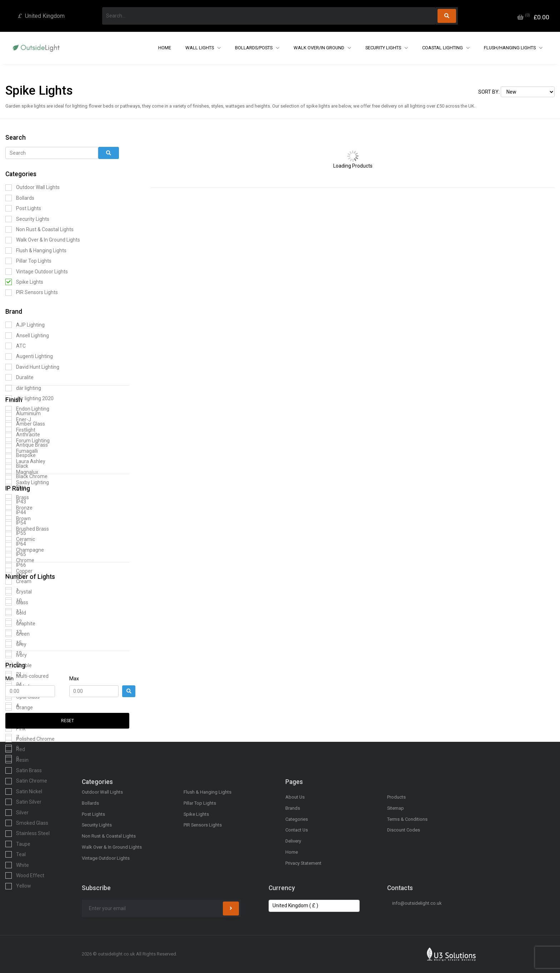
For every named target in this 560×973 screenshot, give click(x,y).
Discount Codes (404, 830)
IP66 (16, 565)
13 (14, 632)
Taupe (18, 844)
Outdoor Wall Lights (32, 188)
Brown (18, 518)
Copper (19, 571)
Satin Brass (24, 770)
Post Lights (23, 208)
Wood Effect (25, 875)
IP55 (16, 533)
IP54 (16, 523)
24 (14, 685)
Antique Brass (27, 445)
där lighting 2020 (29, 398)
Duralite (19, 377)
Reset (67, 721)
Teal (16, 854)
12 (14, 622)
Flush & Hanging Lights (36, 250)
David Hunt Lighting (32, 367)
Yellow (18, 886)
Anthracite (23, 435)
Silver (17, 813)
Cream (18, 581)
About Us (295, 797)
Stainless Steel (27, 834)
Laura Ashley (25, 462)
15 (14, 643)
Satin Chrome (26, 781)
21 (14, 674)
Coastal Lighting (443, 48)
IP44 (16, 512)
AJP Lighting (25, 325)
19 (14, 653)
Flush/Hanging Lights (510, 48)
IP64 (16, 544)
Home (165, 48)
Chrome (20, 560)
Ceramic (20, 540)
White (17, 865)
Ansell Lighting (27, 336)
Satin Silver (23, 802)
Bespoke (21, 456)
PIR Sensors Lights (32, 293)
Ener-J (18, 420)
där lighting (23, 388)
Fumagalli (22, 451)
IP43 (16, 502)
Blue (16, 487)
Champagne (25, 550)
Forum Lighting (27, 441)
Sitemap (396, 808)
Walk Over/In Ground (319, 48)
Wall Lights (200, 48)
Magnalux (22, 472)
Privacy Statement (303, 863)
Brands (293, 808)
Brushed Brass (27, 529)
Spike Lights (24, 282)
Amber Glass (25, 424)
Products (396, 797)
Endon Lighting (27, 409)
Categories (297, 819)
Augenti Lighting (29, 357)
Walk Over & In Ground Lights (43, 240)
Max (74, 679)
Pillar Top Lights (28, 261)
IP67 (16, 575)
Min (9, 679)
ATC (16, 346)
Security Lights (384, 48)
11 (14, 611)
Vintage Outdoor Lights (37, 272)
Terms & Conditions (407, 819)
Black (17, 466)
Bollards (20, 198)
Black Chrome (26, 476)
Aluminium (23, 413)
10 (14, 601)
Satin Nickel (24, 791)
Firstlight (20, 430)
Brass (17, 497)
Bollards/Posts (254, 48)
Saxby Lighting (27, 482)
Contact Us (297, 830)
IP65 (16, 554)
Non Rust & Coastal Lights (39, 229)
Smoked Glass (27, 823)
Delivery (293, 841)
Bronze (19, 508)
